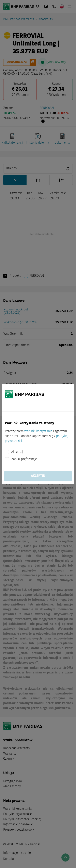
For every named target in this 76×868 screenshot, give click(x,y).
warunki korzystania (38, 431)
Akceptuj (17, 452)
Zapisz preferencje (24, 459)
